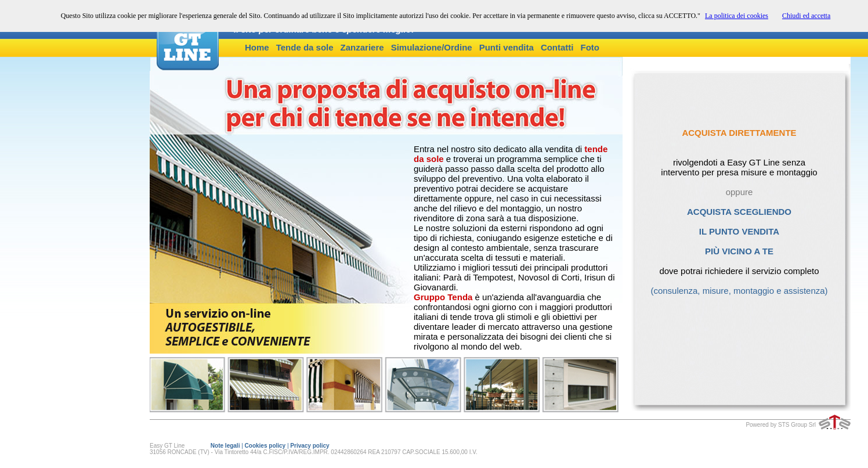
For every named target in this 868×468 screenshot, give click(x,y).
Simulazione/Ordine (432, 47)
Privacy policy (310, 446)
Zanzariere (362, 47)
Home (257, 47)
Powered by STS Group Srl (781, 425)
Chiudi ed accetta (806, 16)
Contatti (557, 47)
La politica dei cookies (737, 16)
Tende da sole (305, 47)
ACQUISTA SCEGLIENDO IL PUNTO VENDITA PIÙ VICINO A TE (739, 226)
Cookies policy (265, 446)
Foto (590, 47)
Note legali (225, 446)
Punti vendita (507, 47)
